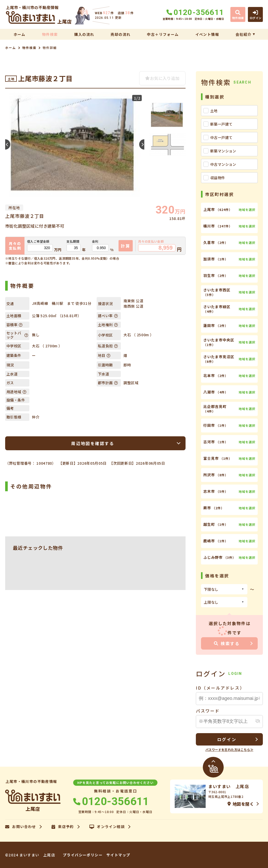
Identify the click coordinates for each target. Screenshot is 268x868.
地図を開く (241, 804)
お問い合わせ (21, 827)
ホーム (20, 34)
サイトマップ (118, 855)
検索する (227, 643)
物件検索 (50, 34)
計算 (126, 246)
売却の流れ (120, 34)
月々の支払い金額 (151, 241)
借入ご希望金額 (38, 241)
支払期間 (73, 241)
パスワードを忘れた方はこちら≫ (229, 750)
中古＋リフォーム (163, 34)
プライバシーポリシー (83, 855)
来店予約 (63, 827)
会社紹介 (244, 34)
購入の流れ (84, 34)
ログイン (227, 739)
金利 (95, 241)
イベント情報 (207, 34)
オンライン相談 (107, 827)
